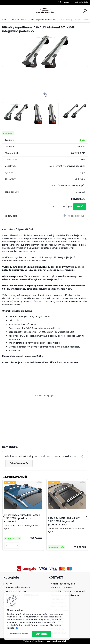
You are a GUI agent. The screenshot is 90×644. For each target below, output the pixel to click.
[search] (85, 11)
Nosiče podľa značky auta (44, 20)
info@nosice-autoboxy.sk (72, 591)
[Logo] (45, 11)
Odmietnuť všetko (19, 634)
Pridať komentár (19, 463)
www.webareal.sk (57, 641)
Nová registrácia (81, 2)
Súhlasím (42, 634)
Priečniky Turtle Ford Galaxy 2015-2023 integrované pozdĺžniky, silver (64, 521)
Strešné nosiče (19, 20)
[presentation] (5, 64)
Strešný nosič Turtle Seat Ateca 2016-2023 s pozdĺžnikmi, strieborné (22, 518)
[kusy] (59, 207)
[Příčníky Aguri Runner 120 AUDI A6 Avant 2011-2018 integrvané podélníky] (45, 52)
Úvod (5, 20)
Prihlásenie (65, 2)
